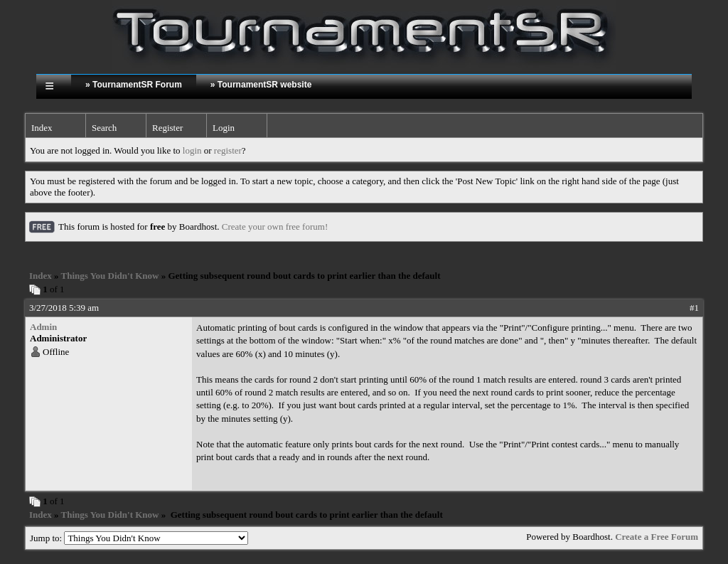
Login (224, 128)
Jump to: (139, 538)
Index (42, 128)
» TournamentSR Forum (134, 85)
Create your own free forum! (275, 227)
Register (167, 128)
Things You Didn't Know (110, 276)
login (192, 150)
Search (104, 128)
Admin (43, 327)
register (228, 150)
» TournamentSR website (261, 85)
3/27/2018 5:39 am (64, 308)
